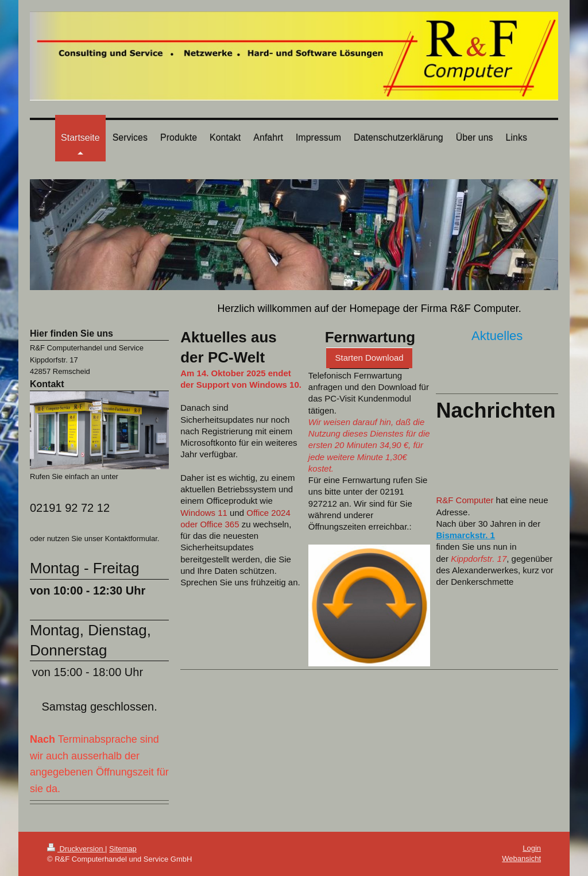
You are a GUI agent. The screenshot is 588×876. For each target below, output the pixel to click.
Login (532, 848)
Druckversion (76, 849)
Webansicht (521, 858)
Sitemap (123, 849)
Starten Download (369, 358)
